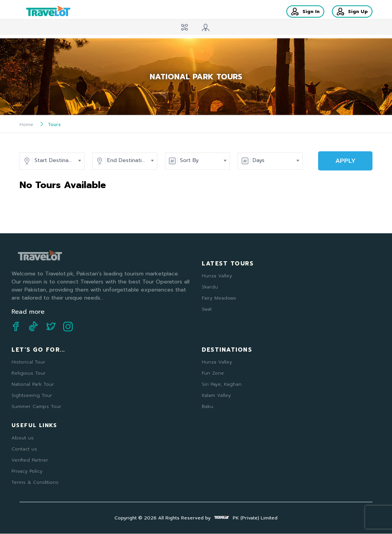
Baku (207, 406)
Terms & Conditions (35, 482)
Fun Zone (213, 373)
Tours (54, 124)
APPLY (345, 161)
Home (26, 124)
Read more (28, 312)
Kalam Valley (216, 395)
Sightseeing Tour (32, 395)
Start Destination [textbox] (56, 160)
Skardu (210, 287)
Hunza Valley (217, 276)
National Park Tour (33, 384)
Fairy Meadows (219, 298)
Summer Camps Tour (36, 406)
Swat (207, 309)
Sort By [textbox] (189, 160)
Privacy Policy (27, 471)
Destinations (227, 350)
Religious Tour (29, 373)
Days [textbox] (259, 160)
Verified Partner (30, 460)
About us (23, 438)
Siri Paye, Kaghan (222, 384)
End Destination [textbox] (128, 160)
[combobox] (56, 161)
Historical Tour (28, 362)
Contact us (24, 449)
